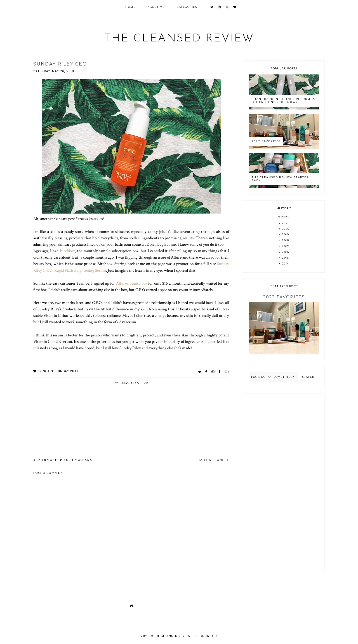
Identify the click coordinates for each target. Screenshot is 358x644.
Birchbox (67, 251)
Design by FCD (205, 636)
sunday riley (67, 371)
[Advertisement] (284, 483)
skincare (46, 371)
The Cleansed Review (179, 39)
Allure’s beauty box (132, 283)
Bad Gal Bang (212, 460)
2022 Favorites (266, 141)
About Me (156, 7)
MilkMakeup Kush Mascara (64, 460)
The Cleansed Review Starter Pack (280, 179)
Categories (187, 7)
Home (130, 7)
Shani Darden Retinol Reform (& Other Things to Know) (283, 100)
